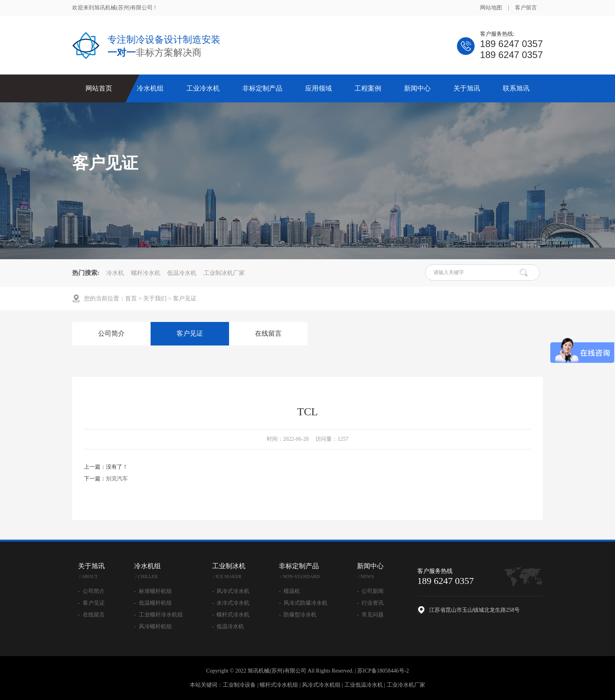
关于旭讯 (467, 88)
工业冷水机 (203, 88)
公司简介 (111, 334)
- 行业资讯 (370, 603)
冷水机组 (150, 88)
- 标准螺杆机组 (153, 591)
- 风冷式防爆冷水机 (303, 603)
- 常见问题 (370, 615)
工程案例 (368, 88)
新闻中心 (417, 88)
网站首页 (99, 88)
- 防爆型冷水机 (298, 615)
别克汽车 (117, 479)
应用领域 (318, 88)
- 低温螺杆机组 (153, 603)
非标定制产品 (262, 88)
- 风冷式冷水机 (231, 591)
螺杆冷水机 (146, 273)
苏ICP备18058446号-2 (383, 671)
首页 (131, 298)
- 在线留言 (91, 615)
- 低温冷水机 (228, 626)
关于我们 (155, 298)
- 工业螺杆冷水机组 (158, 615)
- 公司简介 (91, 591)
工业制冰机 (231, 572)
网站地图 (491, 8)
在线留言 (268, 334)
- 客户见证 (91, 603)
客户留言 (526, 8)
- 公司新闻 (370, 591)
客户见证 (185, 298)
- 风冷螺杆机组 (153, 626)
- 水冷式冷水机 (231, 603)
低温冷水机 (182, 273)
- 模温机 (289, 591)
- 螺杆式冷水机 (231, 615)
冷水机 (115, 273)
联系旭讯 (516, 88)
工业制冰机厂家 (224, 273)
